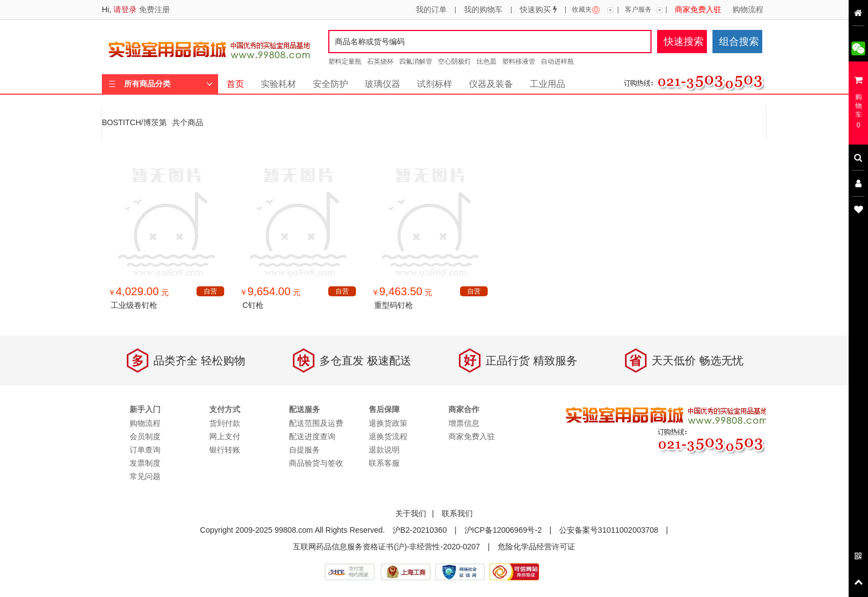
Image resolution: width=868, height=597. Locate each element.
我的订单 (431, 10)
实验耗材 (278, 84)
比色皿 (487, 61)
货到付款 (225, 423)
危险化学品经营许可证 (536, 547)
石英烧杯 (380, 61)
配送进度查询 (312, 436)
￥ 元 (138, 292)
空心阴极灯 (454, 61)
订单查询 (145, 450)
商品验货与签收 (316, 463)
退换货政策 (388, 423)
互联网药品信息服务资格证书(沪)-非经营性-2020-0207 (386, 547)
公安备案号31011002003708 (609, 530)
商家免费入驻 (698, 10)
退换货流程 (388, 436)
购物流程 (748, 10)
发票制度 (145, 463)
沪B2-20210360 (420, 530)
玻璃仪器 (383, 84)
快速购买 (538, 10)
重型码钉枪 (394, 305)
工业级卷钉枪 (134, 305)
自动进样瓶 (557, 61)
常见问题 (145, 476)
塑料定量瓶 (345, 61)
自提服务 (304, 450)
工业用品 (547, 84)
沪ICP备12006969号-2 (503, 530)
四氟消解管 (416, 61)
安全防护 (330, 84)
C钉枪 (253, 305)
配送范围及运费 (316, 423)
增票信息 (464, 423)
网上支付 (225, 436)
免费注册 (154, 9)
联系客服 (384, 463)
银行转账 (225, 450)
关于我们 (411, 513)
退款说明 (384, 450)
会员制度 (145, 436)
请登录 (125, 9)
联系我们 (457, 513)
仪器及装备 (491, 84)
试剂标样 (435, 84)
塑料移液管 (519, 61)
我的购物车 (483, 10)
